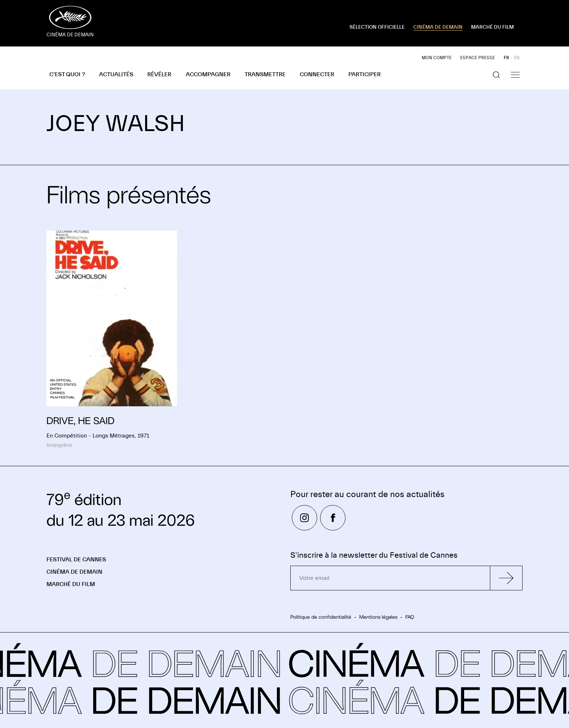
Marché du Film (71, 584)
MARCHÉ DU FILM (492, 27)
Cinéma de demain (74, 572)
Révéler (159, 74)
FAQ (410, 617)
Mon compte (437, 58)
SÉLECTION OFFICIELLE (377, 27)
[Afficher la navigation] (515, 75)
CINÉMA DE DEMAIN (438, 27)
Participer (365, 74)
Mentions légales (378, 617)
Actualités (116, 74)
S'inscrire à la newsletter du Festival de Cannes (374, 555)
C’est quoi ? (67, 74)
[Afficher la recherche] (496, 75)
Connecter (317, 74)
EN (517, 58)
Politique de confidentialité (321, 617)
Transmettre (265, 74)
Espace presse (478, 58)
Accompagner (208, 74)
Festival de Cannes (76, 560)
